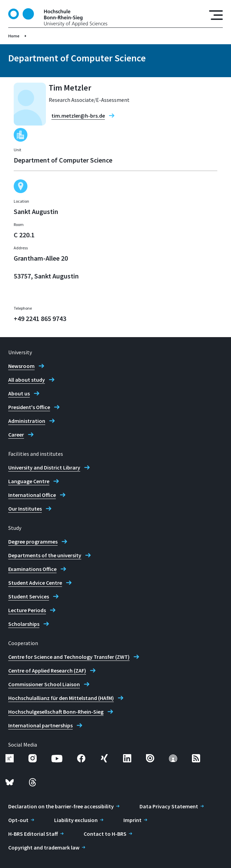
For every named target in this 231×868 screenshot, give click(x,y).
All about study (27, 380)
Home (14, 36)
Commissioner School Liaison (44, 684)
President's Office (29, 407)
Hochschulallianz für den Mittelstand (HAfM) (61, 698)
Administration (27, 421)
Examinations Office (32, 569)
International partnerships (40, 725)
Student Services (29, 596)
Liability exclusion (76, 820)
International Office (32, 495)
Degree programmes (33, 542)
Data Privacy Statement (169, 806)
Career (16, 435)
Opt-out (18, 820)
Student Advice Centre (35, 583)
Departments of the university (45, 555)
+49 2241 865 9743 (40, 318)
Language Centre (29, 481)
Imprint (132, 820)
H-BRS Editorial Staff (33, 834)
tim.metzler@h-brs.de (78, 116)
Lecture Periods (27, 610)
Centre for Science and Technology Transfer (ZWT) (69, 657)
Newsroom (21, 366)
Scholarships (24, 624)
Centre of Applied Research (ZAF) (47, 670)
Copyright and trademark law (44, 847)
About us (19, 393)
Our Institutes (25, 509)
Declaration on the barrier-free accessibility (61, 806)
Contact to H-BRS (105, 834)
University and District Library (44, 467)
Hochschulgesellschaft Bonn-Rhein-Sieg (56, 712)
